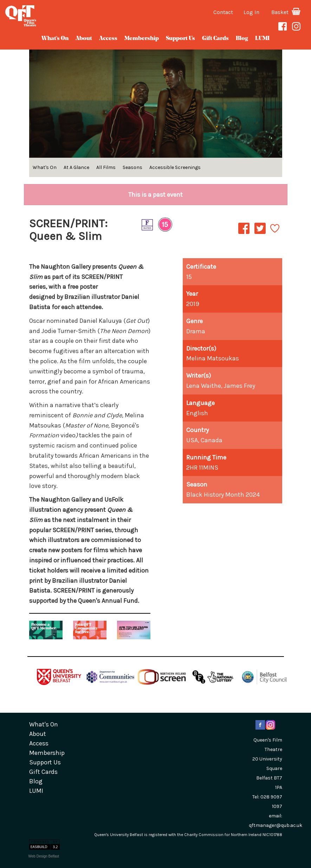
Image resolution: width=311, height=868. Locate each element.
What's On (55, 39)
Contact (223, 12)
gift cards (215, 39)
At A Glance (76, 167)
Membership (142, 39)
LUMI (262, 39)
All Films (106, 167)
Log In (251, 12)
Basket (286, 12)
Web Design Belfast (44, 856)
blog (242, 39)
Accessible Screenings (175, 167)
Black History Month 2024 (223, 495)
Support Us (180, 39)
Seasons (132, 167)
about (84, 39)
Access (108, 39)
